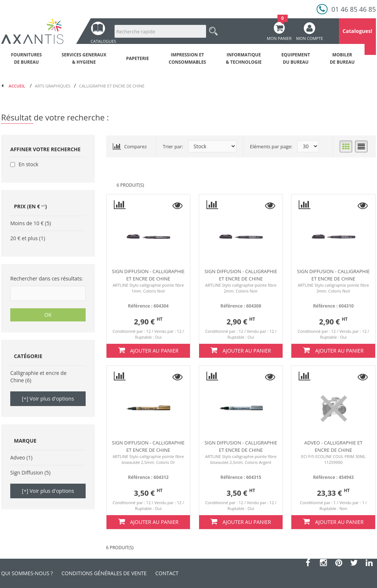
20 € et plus (24, 238)
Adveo (18, 457)
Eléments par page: (271, 146)
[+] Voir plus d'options (48, 399)
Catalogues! (357, 31)
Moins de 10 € (27, 223)
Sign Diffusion (27, 472)
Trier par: (173, 146)
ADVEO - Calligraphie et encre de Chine (333, 446)
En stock (29, 164)
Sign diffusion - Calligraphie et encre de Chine (148, 275)
